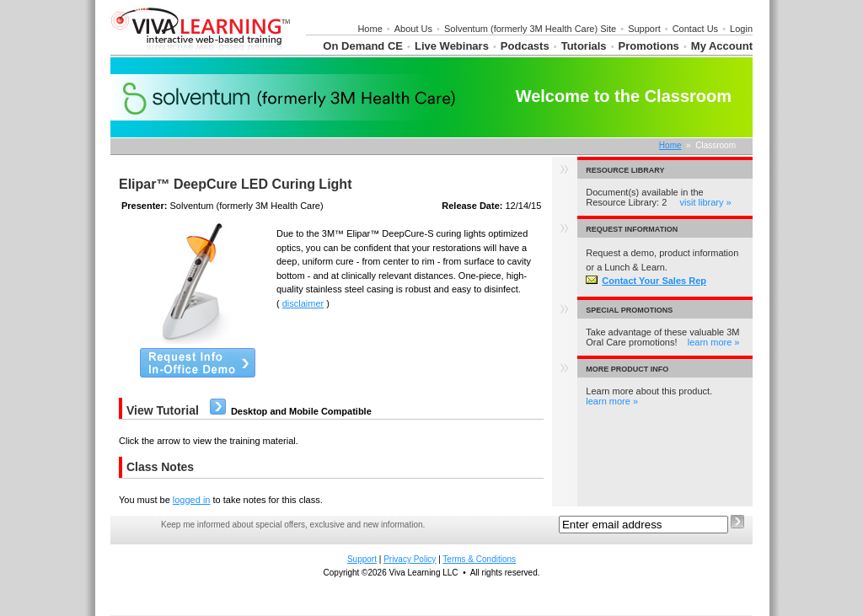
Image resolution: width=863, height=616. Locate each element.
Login (741, 29)
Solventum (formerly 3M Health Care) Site (530, 29)
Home (370, 29)
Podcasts (525, 46)
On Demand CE (363, 46)
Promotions (649, 46)
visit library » (706, 202)
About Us (413, 29)
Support (644, 29)
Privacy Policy (410, 559)
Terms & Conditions (479, 559)
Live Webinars (452, 46)
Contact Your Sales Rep (646, 281)
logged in (192, 500)
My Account (722, 46)
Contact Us (695, 29)
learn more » (714, 342)
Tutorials (584, 46)
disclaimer (303, 303)
